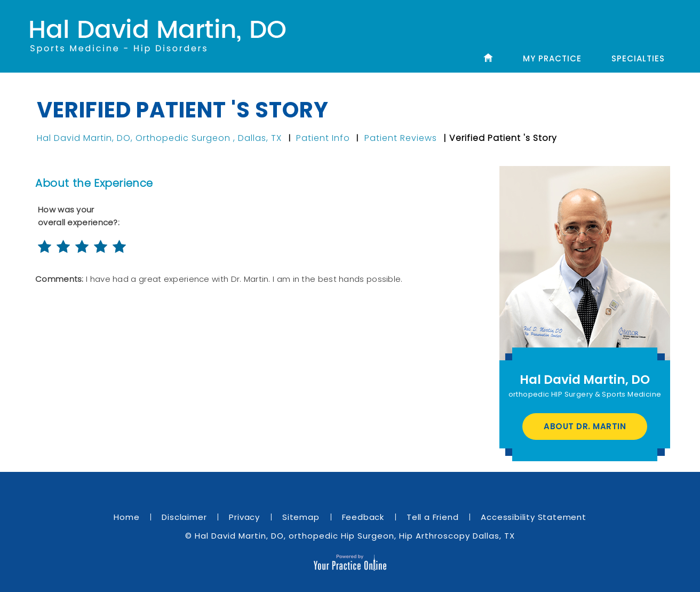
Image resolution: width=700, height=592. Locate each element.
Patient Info (323, 138)
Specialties (638, 58)
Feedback (363, 517)
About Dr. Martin (585, 426)
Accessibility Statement (533, 517)
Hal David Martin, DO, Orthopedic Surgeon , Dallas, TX (161, 138)
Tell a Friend (432, 517)
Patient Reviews (401, 138)
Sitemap (301, 517)
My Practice (552, 58)
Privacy (244, 517)
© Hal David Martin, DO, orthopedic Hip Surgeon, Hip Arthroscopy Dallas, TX (350, 536)
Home (126, 517)
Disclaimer (184, 517)
